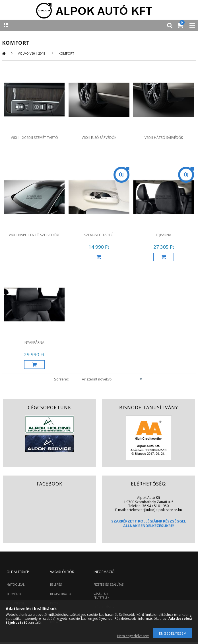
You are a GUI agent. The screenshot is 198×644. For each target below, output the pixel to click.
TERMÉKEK (14, 594)
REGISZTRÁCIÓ (61, 594)
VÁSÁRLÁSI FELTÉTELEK (101, 596)
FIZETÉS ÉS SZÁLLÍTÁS (109, 585)
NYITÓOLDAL (16, 585)
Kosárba (99, 257)
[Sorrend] (110, 379)
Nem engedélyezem (133, 636)
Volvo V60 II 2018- (32, 53)
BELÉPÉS (56, 585)
